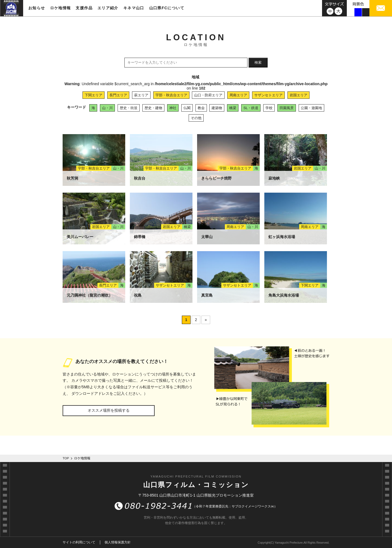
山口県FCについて (167, 8)
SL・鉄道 (251, 108)
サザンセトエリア (268, 95)
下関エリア (94, 95)
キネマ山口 (134, 8)
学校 (269, 108)
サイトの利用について (79, 542)
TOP (66, 458)
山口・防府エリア (208, 95)
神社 (173, 108)
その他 (196, 118)
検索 (258, 62)
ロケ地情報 (61, 8)
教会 (201, 108)
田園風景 (287, 108)
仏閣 (187, 108)
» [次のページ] (206, 320)
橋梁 (233, 108)
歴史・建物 (153, 108)
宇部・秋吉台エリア (171, 95)
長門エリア (118, 95)
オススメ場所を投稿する (109, 410)
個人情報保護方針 (118, 542)
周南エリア (238, 95)
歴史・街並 (129, 108)
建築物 (217, 108)
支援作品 (84, 8)
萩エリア (141, 95)
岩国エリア (298, 95)
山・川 (107, 108)
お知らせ (37, 8)
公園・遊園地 (311, 108)
